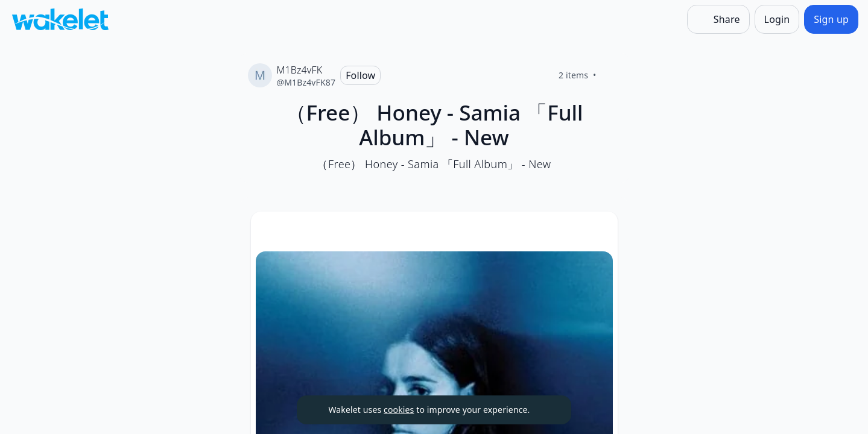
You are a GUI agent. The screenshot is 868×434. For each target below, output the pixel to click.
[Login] (777, 19)
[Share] (718, 19)
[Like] (611, 75)
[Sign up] (831, 19)
